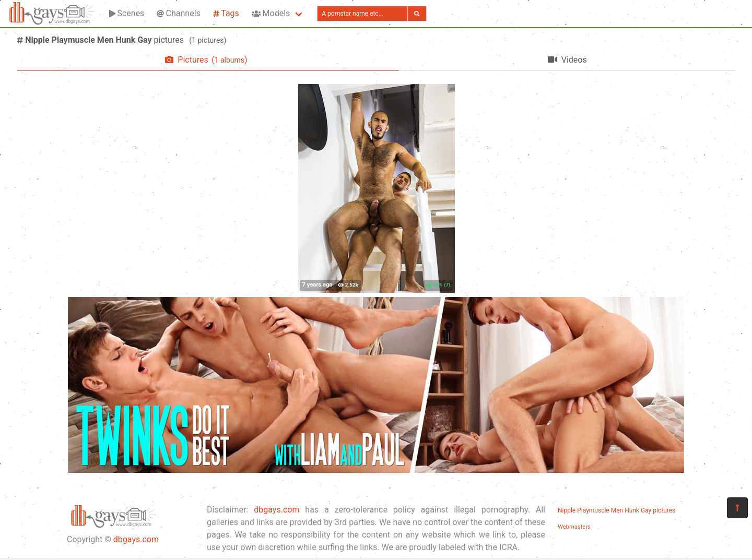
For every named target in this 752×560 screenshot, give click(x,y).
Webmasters (574, 527)
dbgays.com (136, 539)
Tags (226, 13)
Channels (178, 13)
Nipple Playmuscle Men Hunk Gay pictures (616, 510)
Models (271, 13)
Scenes (127, 13)
